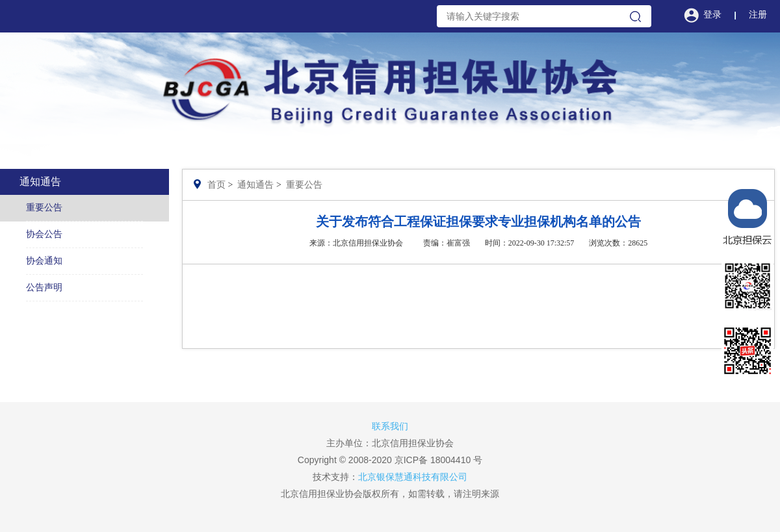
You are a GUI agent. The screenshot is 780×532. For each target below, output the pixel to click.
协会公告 (44, 234)
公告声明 (44, 287)
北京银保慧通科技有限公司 (413, 477)
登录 (712, 15)
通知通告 (255, 185)
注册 (758, 15)
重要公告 (44, 208)
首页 (216, 185)
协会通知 (44, 261)
